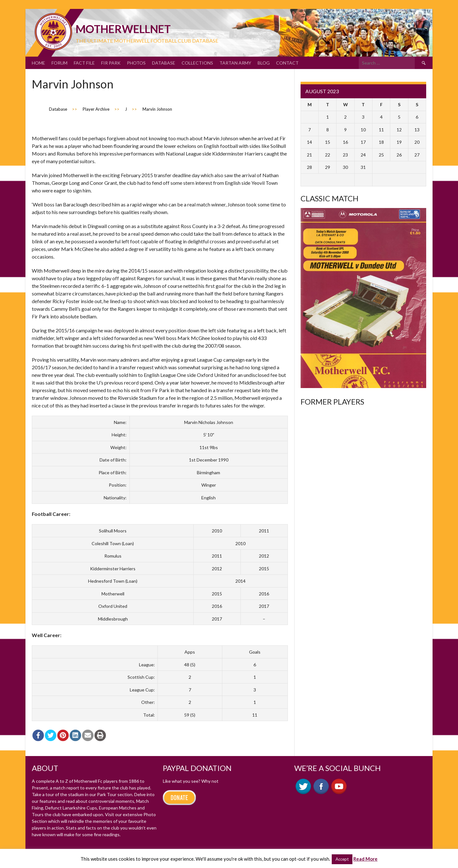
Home (38, 63)
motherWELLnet (123, 29)
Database (164, 63)
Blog (264, 63)
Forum (59, 63)
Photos (136, 63)
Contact (287, 63)
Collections (197, 63)
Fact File (84, 63)
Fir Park (111, 63)
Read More (365, 859)
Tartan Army (235, 63)
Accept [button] (342, 859)
